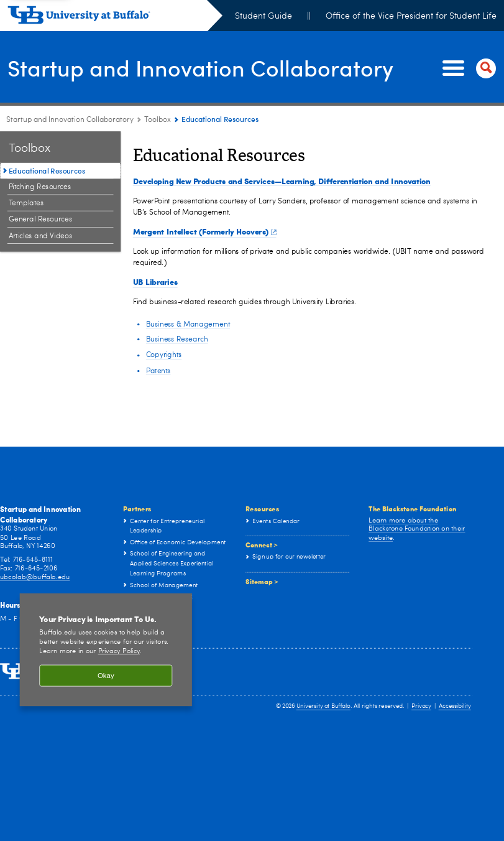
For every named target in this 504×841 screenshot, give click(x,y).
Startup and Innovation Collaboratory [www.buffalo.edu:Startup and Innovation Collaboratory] (70, 120)
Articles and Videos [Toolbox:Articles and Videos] (40, 236)
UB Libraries (155, 281)
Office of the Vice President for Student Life (411, 16)
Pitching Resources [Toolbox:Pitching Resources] (40, 187)
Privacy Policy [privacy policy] (119, 652)
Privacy (421, 707)
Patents (158, 371)
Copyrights (164, 355)
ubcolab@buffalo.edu (35, 577)
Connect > (262, 545)
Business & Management (188, 324)
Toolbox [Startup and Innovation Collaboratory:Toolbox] (158, 120)
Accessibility (455, 707)
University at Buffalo (323, 707)
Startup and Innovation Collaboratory (201, 67)
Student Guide (263, 16)
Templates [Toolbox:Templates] (26, 203)
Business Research (177, 340)
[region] (106, 650)
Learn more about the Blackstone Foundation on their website (417, 529)
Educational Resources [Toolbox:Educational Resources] (47, 170)
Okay (106, 675)
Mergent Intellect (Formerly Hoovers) (204, 231)
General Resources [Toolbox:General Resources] (40, 220)
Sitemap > (262, 581)
